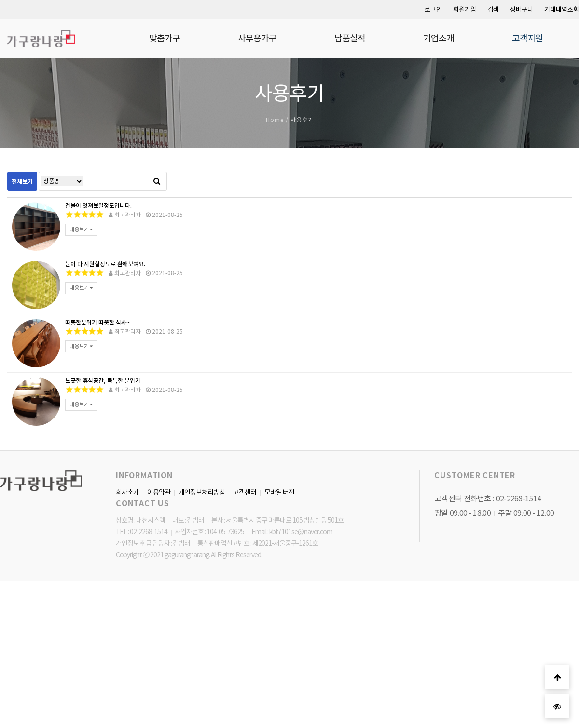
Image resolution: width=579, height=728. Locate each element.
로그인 (433, 9)
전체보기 (22, 182)
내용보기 (81, 229)
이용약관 (159, 492)
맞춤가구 (165, 39)
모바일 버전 (279, 492)
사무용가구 (257, 39)
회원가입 (465, 9)
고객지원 (527, 39)
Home (275, 120)
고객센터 (245, 492)
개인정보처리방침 (202, 492)
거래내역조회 (562, 9)
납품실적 (350, 39)
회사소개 (127, 492)
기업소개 (439, 39)
